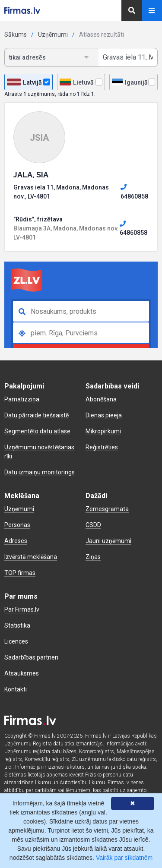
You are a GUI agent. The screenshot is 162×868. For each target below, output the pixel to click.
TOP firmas (20, 573)
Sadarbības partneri (31, 657)
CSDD (93, 525)
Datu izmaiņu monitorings (40, 472)
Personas (17, 525)
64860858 (134, 192)
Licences (16, 641)
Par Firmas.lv (22, 609)
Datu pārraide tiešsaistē (37, 415)
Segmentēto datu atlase (37, 431)
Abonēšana (101, 399)
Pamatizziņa (22, 399)
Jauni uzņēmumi (108, 541)
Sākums (16, 35)
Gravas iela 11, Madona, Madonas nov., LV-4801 (61, 192)
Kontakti (16, 689)
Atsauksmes (22, 673)
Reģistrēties (102, 447)
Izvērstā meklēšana (31, 557)
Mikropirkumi (103, 431)
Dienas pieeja (104, 415)
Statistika (17, 625)
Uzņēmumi (53, 35)
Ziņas (93, 557)
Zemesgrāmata (107, 509)
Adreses (16, 541)
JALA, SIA (31, 175)
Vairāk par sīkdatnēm (124, 858)
